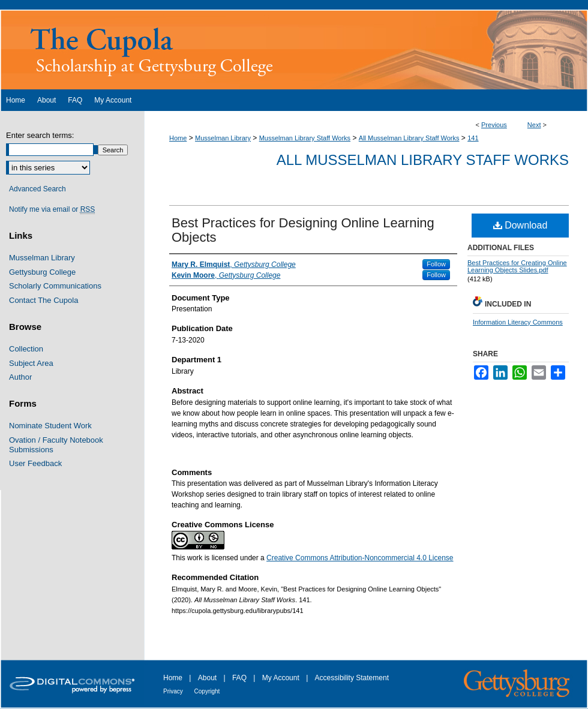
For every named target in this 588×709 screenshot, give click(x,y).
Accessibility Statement (352, 678)
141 (473, 138)
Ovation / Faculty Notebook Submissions (56, 445)
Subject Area (31, 363)
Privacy (174, 691)
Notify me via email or (52, 209)
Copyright (207, 691)
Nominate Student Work (50, 426)
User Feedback (35, 463)
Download (520, 225)
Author (20, 377)
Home (178, 138)
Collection (26, 349)
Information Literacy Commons (518, 322)
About (208, 678)
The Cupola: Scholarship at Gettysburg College (294, 49)
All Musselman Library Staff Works (409, 138)
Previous (494, 125)
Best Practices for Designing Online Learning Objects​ (303, 230)
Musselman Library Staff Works (305, 138)
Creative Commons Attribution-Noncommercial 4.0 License (360, 558)
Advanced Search (37, 189)
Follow (436, 264)
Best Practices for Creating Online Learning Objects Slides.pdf (517, 266)
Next (534, 125)
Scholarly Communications (55, 286)
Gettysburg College (42, 272)
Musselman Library (223, 138)
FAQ (240, 678)
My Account (282, 678)
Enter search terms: (40, 135)
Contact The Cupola (43, 300)
